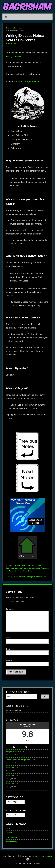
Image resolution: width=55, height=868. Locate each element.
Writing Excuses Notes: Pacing (37, 577)
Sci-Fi (40, 568)
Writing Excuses (13, 56)
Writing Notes (27, 571)
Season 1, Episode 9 (29, 82)
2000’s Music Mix (12, 776)
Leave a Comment (14, 28)
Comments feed (11, 837)
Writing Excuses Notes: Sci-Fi (17, 577)
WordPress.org (11, 842)
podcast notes (32, 568)
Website (9, 660)
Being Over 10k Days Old (15, 752)
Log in (8, 828)
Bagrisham (12, 44)
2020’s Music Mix (12, 768)
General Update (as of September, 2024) (20, 760)
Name (8, 638)
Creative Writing (21, 565)
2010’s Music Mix (12, 784)
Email (8, 649)
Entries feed (10, 833)
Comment (10, 609)
